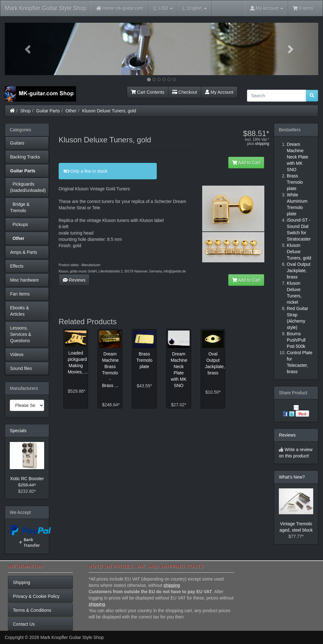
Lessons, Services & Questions (21, 334)
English (194, 8)
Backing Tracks (25, 157)
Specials (18, 431)
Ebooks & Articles (20, 311)
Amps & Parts (24, 252)
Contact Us (24, 624)
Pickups (19, 224)
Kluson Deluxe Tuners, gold (109, 111)
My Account (219, 92)
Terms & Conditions (32, 610)
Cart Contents (148, 92)
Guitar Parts (48, 111)
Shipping (22, 582)
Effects (17, 266)
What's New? (292, 477)
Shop (26, 111)
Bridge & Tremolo (20, 207)
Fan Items (20, 294)
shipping (262, 144)
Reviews (74, 280)
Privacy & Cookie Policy (36, 596)
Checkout (185, 92)
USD (163, 8)
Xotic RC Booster (27, 479)
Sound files (21, 368)
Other (71, 111)
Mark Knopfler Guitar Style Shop (46, 8)
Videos (17, 355)
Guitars (17, 143)
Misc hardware (24, 280)
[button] (28, 49)
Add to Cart (246, 163)
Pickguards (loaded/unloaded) (28, 187)
